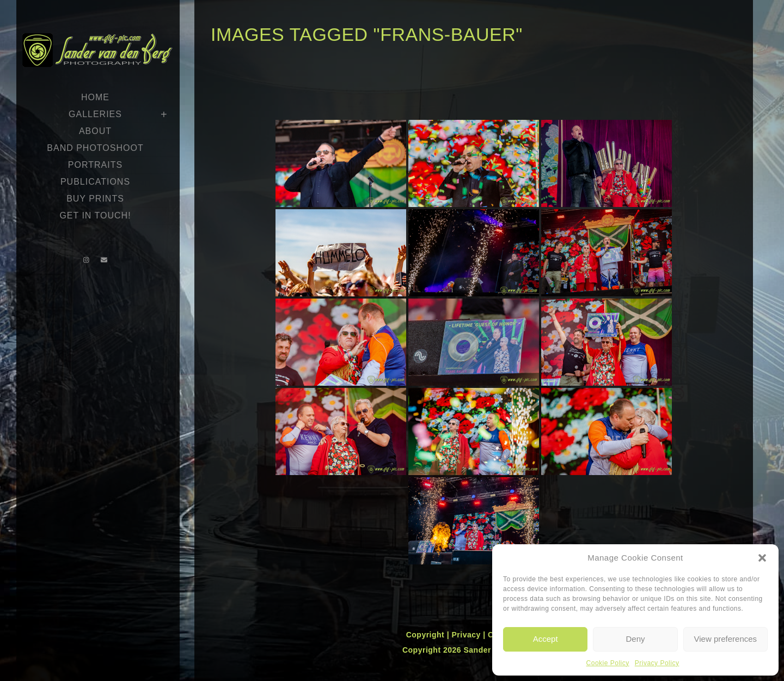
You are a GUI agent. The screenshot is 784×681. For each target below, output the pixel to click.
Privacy (467, 635)
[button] (762, 558)
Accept (546, 639)
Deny (635, 639)
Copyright (427, 635)
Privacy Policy (657, 663)
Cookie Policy (608, 663)
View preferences (726, 639)
